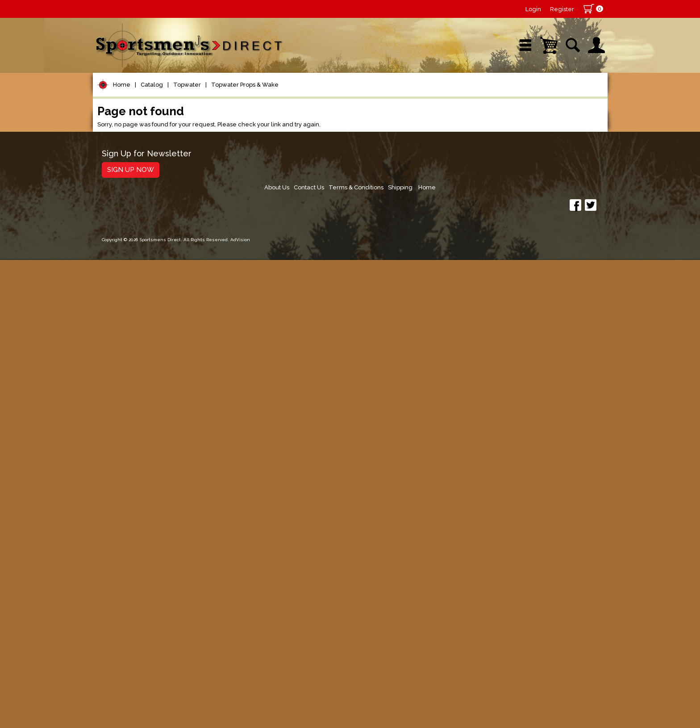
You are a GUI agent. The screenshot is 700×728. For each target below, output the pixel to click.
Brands (275, 96)
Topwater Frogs (137, 303)
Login (533, 9)
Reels (113, 168)
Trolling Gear (127, 598)
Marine (115, 530)
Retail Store (347, 96)
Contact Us (467, 656)
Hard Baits (122, 353)
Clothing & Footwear (141, 513)
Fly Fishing (122, 462)
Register (562, 9)
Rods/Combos (130, 185)
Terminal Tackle (132, 253)
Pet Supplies (126, 151)
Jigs (109, 387)
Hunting (117, 547)
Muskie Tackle (129, 446)
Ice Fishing (122, 429)
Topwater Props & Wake (245, 124)
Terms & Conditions (516, 656)
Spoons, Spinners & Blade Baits (150, 408)
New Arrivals (199, 96)
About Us (432, 656)
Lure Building (127, 270)
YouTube (567, 96)
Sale (415, 96)
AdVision (240, 712)
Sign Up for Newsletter (147, 653)
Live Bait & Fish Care (142, 479)
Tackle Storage (131, 496)
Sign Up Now (131, 669)
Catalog (152, 124)
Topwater (187, 124)
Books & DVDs (129, 564)
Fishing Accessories (140, 615)
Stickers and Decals (140, 581)
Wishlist (487, 96)
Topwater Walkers (141, 338)
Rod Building (126, 202)
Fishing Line (125, 236)
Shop (127, 96)
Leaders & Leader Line (147, 219)
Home (122, 124)
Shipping (562, 656)
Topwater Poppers (142, 315)
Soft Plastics (126, 370)
